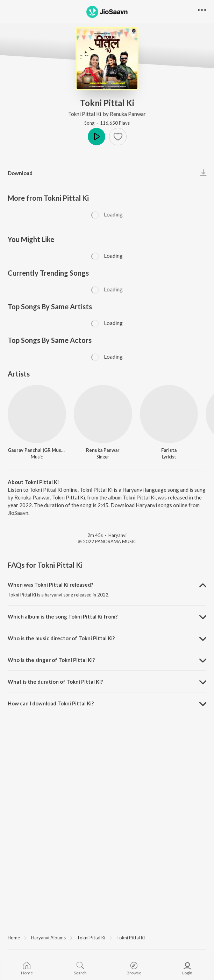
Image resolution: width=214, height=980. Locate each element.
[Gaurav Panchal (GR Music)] (37, 414)
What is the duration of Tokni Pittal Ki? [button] (55, 682)
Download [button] (20, 173)
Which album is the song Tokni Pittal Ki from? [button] (63, 616)
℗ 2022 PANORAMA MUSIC (107, 541)
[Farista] (169, 414)
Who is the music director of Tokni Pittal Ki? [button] (61, 638)
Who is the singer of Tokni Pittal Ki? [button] (51, 660)
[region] (107, 937)
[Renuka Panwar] (103, 414)
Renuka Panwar (128, 114)
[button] (118, 137)
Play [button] (97, 137)
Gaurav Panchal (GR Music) (37, 450)
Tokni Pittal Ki (85, 114)
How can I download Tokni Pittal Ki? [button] (51, 703)
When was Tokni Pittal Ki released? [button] (50, 585)
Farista (169, 450)
